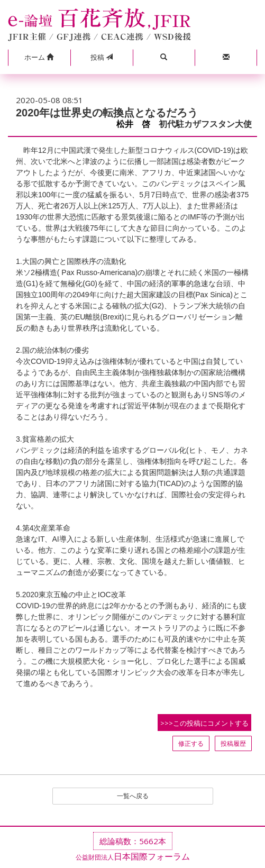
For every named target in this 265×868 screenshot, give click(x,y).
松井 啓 (133, 124)
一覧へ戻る (133, 796)
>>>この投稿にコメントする (204, 723)
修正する (191, 743)
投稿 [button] (102, 57)
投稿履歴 (233, 743)
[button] (39, 58)
